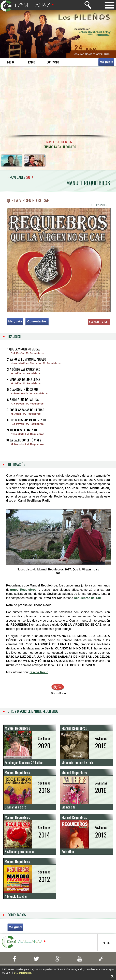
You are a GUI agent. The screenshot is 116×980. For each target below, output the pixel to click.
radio (32, 62)
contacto (53, 62)
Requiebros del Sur (87, 600)
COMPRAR (99, 322)
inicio (10, 62)
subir (107, 948)
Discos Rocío (39, 675)
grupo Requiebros (23, 592)
